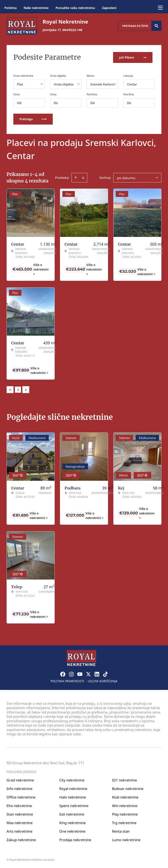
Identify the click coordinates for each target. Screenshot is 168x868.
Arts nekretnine (19, 831)
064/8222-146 (72, 30)
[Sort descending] (83, 177)
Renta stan (121, 831)
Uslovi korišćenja (103, 681)
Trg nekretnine (124, 823)
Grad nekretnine (20, 780)
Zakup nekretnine (21, 840)
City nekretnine (72, 780)
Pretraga (33, 119)
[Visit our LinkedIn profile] (97, 674)
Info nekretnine (19, 788)
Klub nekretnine (125, 797)
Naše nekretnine (36, 8)
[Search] (156, 26)
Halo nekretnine (73, 797)
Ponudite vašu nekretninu (75, 8)
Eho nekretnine (19, 806)
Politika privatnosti (67, 681)
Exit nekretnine (72, 814)
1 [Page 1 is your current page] (18, 389)
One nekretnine (72, 831)
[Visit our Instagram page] (71, 674)
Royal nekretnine (73, 788)
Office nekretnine (21, 797)
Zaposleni (109, 8)
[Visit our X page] (88, 674)
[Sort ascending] (76, 177)
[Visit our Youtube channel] (80, 674)
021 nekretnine (124, 780)
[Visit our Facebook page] (63, 674)
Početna (10, 8)
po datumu (126, 178)
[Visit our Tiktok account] (105, 674)
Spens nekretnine (74, 806)
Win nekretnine (125, 806)
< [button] (10, 390)
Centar (132, 84)
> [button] (26, 390)
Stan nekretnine (20, 814)
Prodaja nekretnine (75, 840)
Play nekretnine (125, 814)
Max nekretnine (20, 823)
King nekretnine (73, 823)
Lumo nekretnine (126, 840)
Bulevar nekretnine (128, 788)
